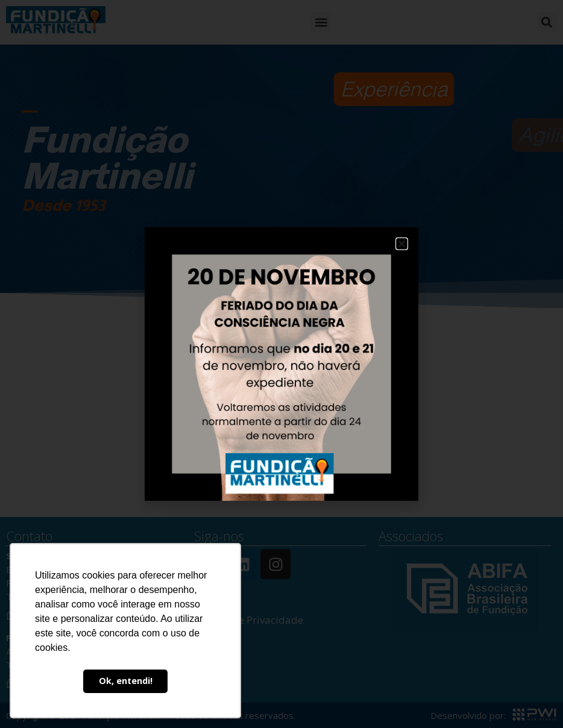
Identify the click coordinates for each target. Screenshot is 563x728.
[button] (402, 244)
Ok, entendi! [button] (126, 681)
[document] (281, 364)
